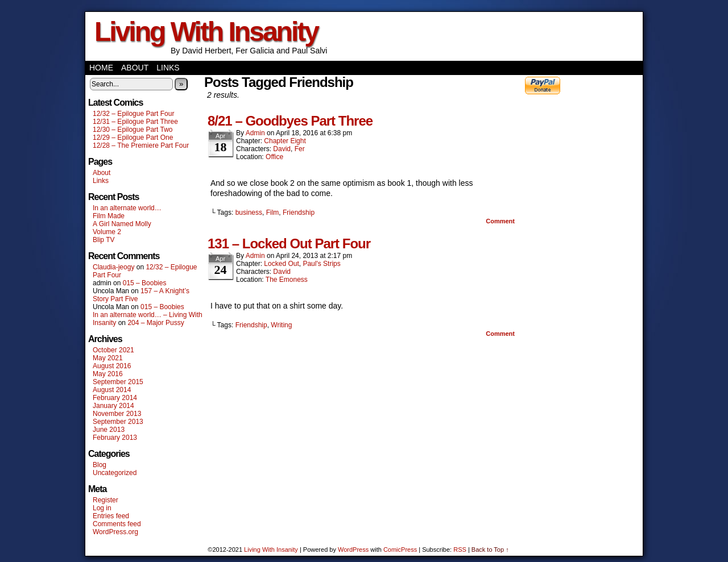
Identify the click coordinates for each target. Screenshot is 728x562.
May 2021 (108, 358)
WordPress (353, 549)
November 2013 (117, 414)
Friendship (299, 213)
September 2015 (118, 382)
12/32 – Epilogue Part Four (133, 114)
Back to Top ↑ (490, 549)
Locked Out (281, 264)
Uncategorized (115, 473)
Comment (500, 221)
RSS (460, 549)
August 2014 (112, 390)
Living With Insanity (206, 32)
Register (106, 500)
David (282, 149)
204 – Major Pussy (156, 323)
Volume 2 (107, 232)
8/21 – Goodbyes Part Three (290, 121)
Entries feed (111, 516)
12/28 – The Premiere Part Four (141, 145)
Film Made (109, 216)
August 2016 (112, 366)
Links (168, 68)
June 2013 (109, 430)
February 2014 (115, 398)
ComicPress (400, 549)
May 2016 (108, 374)
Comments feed (117, 524)
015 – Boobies (145, 283)
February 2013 (115, 438)
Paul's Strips (321, 264)
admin (255, 133)
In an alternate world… (127, 208)
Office (274, 157)
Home (101, 68)
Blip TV (104, 240)
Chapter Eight (285, 141)
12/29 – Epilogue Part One (133, 138)
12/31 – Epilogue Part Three (135, 122)
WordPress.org (115, 532)
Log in (102, 508)
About (135, 68)
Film (273, 213)
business (249, 213)
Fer (300, 149)
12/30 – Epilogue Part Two (133, 130)
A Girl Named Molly (122, 224)
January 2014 (113, 406)
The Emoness (287, 280)
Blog (100, 465)
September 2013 (118, 422)
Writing (281, 325)
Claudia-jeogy (113, 267)
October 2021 (113, 350)
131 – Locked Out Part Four (289, 243)
